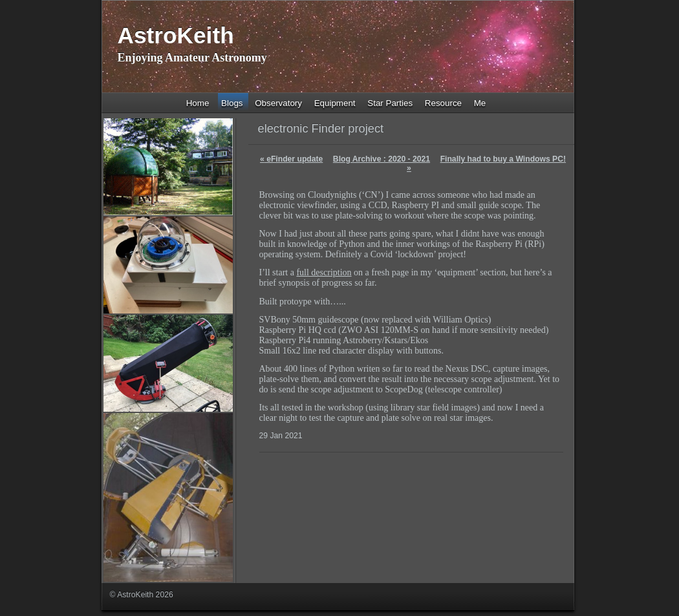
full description (324, 272)
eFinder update (291, 159)
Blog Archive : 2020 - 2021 (382, 159)
